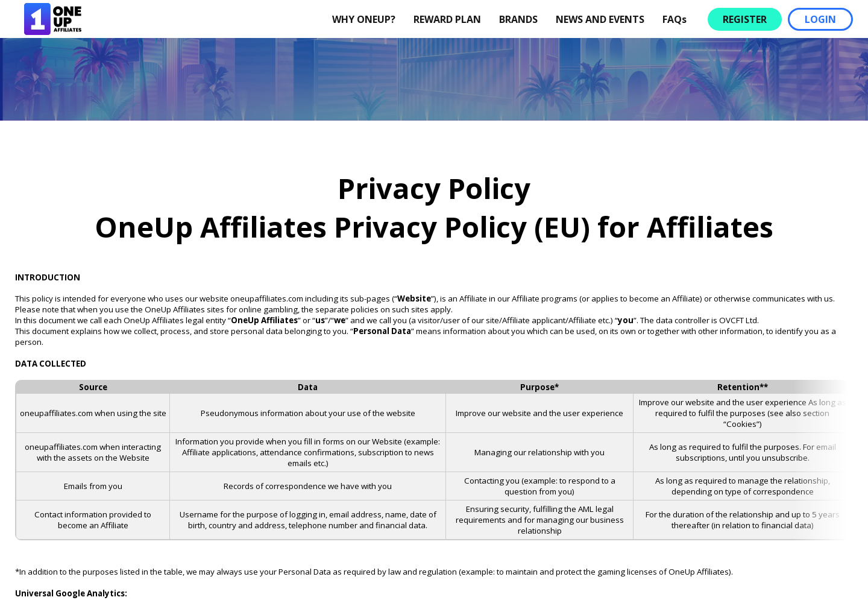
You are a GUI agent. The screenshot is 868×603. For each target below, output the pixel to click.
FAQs (675, 19)
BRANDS (518, 19)
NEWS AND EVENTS (600, 19)
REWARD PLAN (447, 19)
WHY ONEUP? (364, 19)
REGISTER (745, 19)
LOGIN (820, 19)
